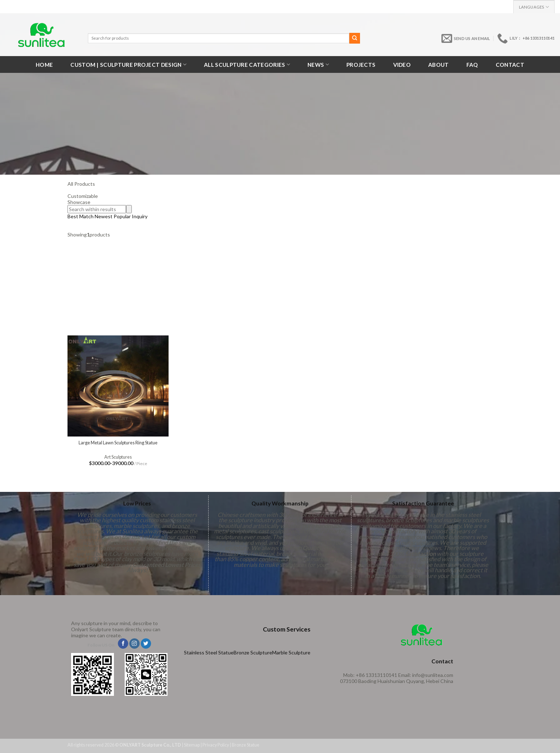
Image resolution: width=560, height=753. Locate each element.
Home (44, 65)
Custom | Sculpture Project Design (128, 64)
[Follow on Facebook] (123, 644)
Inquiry (140, 216)
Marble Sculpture (291, 652)
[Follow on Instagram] (134, 644)
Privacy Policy (216, 745)
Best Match (81, 216)
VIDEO (402, 65)
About (439, 65)
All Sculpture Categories (247, 64)
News (318, 64)
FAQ (472, 65)
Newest (104, 216)
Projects (361, 65)
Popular (123, 216)
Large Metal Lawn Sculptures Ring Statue (118, 443)
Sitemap (192, 745)
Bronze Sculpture (253, 652)
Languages (534, 7)
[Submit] (355, 38)
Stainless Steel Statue (209, 652)
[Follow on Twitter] (146, 644)
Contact (510, 65)
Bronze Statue (246, 745)
